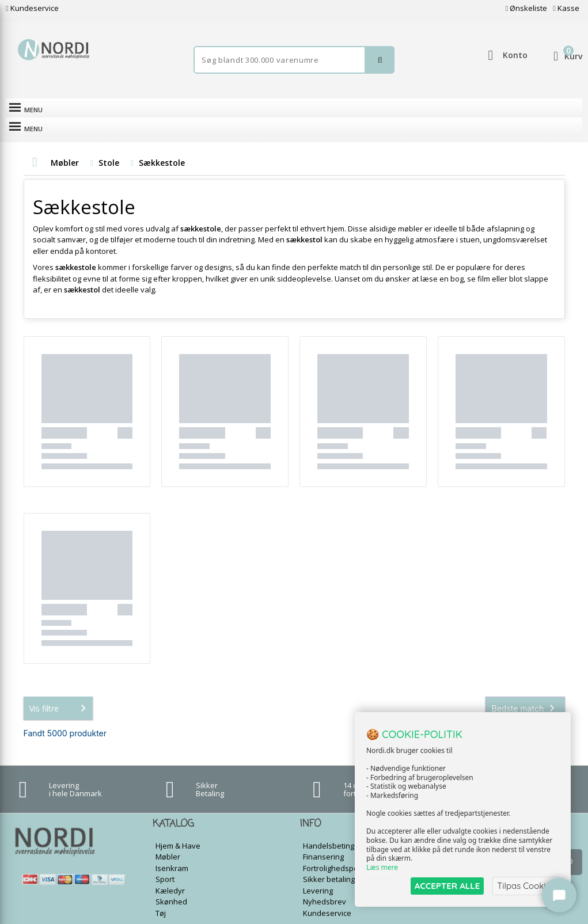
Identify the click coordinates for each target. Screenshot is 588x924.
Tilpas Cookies (526, 886)
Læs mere (382, 867)
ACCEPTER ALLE (447, 886)
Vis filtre (60, 689)
